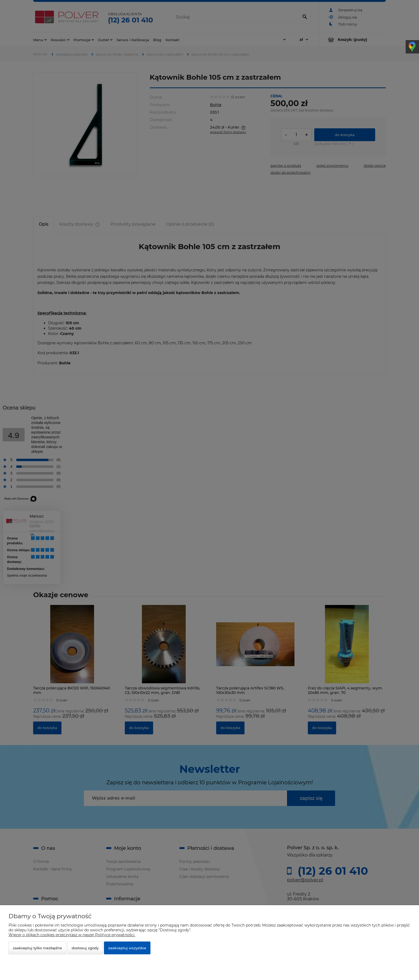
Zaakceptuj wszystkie (127, 948)
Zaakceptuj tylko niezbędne (37, 948)
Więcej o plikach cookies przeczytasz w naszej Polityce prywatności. (72, 935)
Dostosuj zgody (85, 948)
